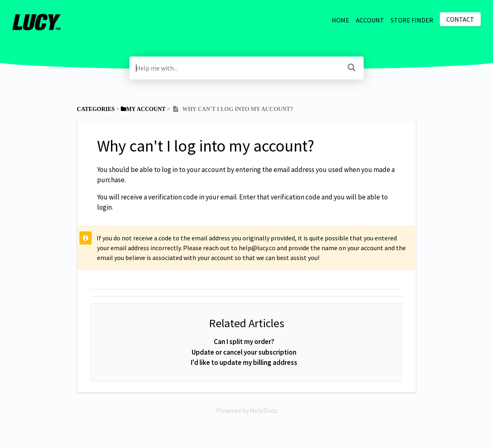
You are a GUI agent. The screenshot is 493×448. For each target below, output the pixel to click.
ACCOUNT (370, 20)
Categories (96, 109)
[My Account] (143, 109)
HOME (340, 20)
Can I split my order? (244, 342)
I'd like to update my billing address (244, 362)
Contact (460, 19)
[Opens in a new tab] (246, 410)
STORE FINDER (412, 20)
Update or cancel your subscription (244, 352)
